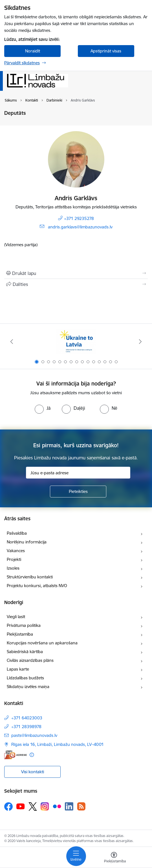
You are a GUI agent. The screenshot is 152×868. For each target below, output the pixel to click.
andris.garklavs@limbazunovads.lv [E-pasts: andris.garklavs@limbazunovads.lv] (80, 227)
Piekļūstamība (20, 634)
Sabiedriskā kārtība (25, 652)
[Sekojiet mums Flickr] (57, 806)
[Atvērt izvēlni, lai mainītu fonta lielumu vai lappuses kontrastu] (114, 858)
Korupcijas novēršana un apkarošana (42, 643)
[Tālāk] (140, 342)
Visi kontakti (33, 772)
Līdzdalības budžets (25, 678)
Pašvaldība (17, 533)
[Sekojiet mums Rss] (81, 806)
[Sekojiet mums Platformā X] (33, 807)
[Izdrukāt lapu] (76, 273)
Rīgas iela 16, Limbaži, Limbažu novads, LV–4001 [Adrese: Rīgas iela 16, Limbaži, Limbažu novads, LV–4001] (58, 744)
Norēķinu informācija (27, 542)
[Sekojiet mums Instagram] (45, 806)
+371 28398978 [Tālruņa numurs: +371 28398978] (26, 727)
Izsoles (13, 568)
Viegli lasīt (16, 617)
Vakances (16, 551)
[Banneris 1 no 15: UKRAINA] (76, 342)
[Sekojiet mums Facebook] (8, 807)
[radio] (43, 408)
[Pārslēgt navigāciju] (76, 856)
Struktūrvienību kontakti (30, 577)
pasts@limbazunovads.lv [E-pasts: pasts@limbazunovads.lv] (34, 735)
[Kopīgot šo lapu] (76, 284)
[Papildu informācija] (32, 755)
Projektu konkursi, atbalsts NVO (37, 586)
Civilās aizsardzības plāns (30, 660)
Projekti (14, 559)
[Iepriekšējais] (12, 342)
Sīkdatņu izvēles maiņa (28, 687)
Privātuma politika (24, 625)
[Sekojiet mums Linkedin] (69, 807)
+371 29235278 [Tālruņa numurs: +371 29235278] (79, 218)
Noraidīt (33, 51)
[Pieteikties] (78, 492)
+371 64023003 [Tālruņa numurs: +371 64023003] (27, 718)
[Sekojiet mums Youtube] (21, 806)
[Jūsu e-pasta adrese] (78, 473)
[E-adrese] (16, 755)
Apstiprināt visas (106, 51)
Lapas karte (18, 669)
